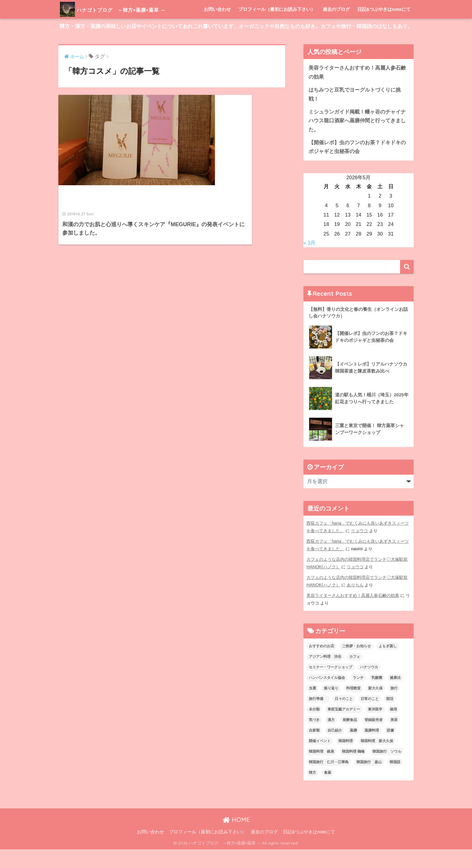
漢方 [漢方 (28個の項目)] (331, 738)
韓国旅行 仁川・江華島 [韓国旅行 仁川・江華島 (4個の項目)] (329, 781)
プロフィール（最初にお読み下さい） (277, 28)
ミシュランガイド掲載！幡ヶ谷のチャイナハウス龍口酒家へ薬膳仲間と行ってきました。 (357, 139)
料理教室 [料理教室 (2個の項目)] (353, 707)
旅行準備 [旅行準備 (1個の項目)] (318, 717)
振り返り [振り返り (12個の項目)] (331, 707)
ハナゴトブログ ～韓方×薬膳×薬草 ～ (132, 9)
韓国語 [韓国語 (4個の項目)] (395, 781)
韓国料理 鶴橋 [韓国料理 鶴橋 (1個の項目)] (353, 770)
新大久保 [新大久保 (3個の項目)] (375, 707)
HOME (236, 838)
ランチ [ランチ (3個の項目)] (358, 696)
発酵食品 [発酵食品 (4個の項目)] (350, 738)
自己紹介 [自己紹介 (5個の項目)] (335, 749)
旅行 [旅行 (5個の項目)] (394, 707)
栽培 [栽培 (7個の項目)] (393, 728)
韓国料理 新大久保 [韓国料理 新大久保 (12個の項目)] (377, 760)
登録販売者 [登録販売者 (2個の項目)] (374, 738)
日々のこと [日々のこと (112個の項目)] (344, 717)
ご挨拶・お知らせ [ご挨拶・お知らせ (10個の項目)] (356, 665)
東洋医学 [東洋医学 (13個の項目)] (375, 728)
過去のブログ (336, 28)
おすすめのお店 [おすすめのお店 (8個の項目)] (321, 665)
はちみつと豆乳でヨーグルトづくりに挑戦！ (355, 113)
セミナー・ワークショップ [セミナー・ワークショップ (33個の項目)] (331, 686)
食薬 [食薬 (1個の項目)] (328, 791)
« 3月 (309, 262)
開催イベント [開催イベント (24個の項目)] (320, 760)
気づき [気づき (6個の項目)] (314, 738)
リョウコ (359, 549)
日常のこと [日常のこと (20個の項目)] (370, 717)
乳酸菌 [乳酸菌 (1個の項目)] (377, 696)
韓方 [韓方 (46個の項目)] (312, 791)
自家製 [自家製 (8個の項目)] (314, 749)
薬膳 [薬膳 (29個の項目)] (353, 749)
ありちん (355, 604)
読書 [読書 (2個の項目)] (390, 749)
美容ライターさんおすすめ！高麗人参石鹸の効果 (357, 91)
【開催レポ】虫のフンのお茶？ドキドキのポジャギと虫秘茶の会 (357, 166)
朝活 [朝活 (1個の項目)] (390, 717)
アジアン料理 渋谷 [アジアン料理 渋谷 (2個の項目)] (325, 675)
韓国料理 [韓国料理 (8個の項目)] (346, 760)
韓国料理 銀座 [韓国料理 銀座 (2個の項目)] (321, 770)
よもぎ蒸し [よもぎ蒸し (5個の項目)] (388, 665)
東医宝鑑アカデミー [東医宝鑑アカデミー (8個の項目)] (344, 728)
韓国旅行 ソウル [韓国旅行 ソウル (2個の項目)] (387, 770)
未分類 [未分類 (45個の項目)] (314, 728)
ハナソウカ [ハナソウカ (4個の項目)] (369, 686)
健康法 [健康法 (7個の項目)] (395, 696)
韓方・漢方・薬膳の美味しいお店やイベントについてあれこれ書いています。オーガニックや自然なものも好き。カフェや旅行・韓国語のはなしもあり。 (236, 45)
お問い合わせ (217, 28)
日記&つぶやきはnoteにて (384, 28)
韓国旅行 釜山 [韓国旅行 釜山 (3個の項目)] (369, 781)
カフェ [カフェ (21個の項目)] (355, 675)
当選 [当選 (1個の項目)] (312, 707)
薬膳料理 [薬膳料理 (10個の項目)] (372, 749)
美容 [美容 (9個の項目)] (394, 738)
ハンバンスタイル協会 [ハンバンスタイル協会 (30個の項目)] (327, 696)
